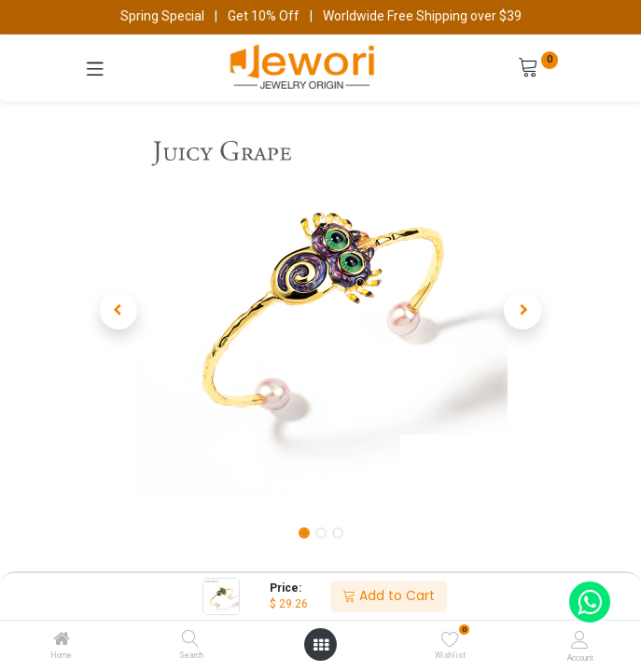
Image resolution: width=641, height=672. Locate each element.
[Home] (62, 640)
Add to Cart (389, 595)
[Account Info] (580, 640)
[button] (119, 311)
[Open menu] (321, 645)
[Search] (191, 640)
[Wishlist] (450, 639)
